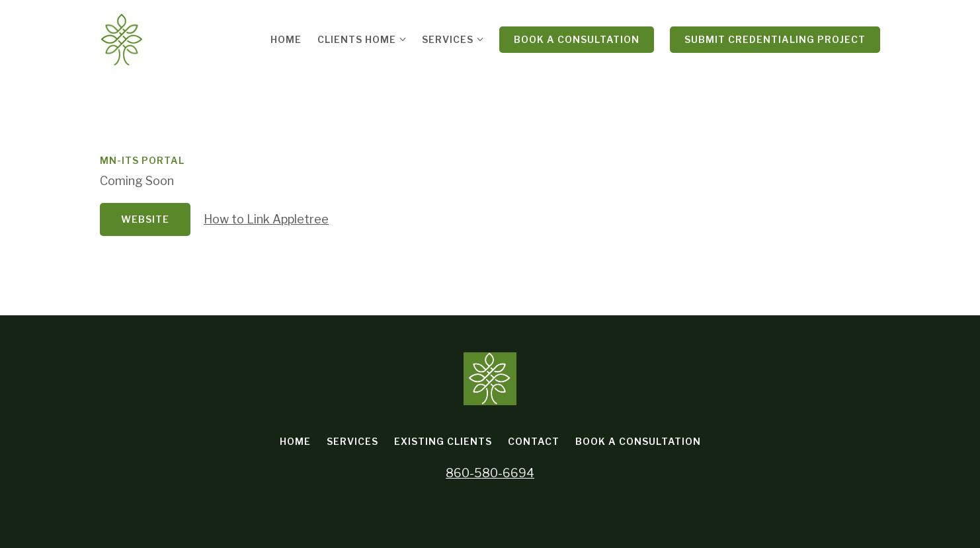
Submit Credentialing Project (775, 39)
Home (286, 39)
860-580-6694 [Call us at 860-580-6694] (490, 473)
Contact (534, 441)
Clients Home (357, 39)
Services (448, 39)
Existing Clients (443, 441)
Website (145, 219)
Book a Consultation (577, 39)
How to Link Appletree (266, 219)
